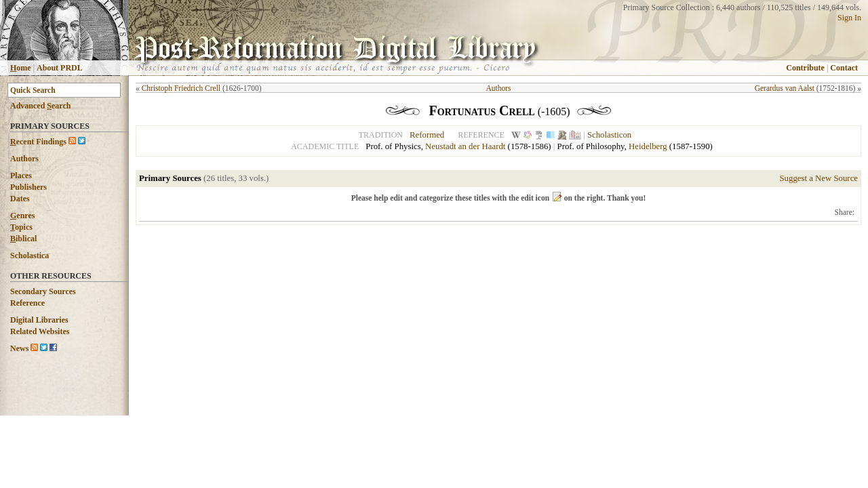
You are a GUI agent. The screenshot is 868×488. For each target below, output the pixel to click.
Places (21, 176)
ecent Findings (38, 142)
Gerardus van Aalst (785, 88)
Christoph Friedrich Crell (181, 88)
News (19, 348)
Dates (20, 199)
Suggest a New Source (818, 178)
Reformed (427, 135)
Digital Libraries (39, 320)
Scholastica (29, 256)
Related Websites (40, 331)
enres (22, 216)
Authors (24, 159)
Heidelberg (648, 146)
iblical (23, 239)
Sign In (849, 18)
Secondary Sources (43, 291)
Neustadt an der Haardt (465, 146)
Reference (27, 303)
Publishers (28, 187)
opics (21, 227)
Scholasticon (609, 135)
